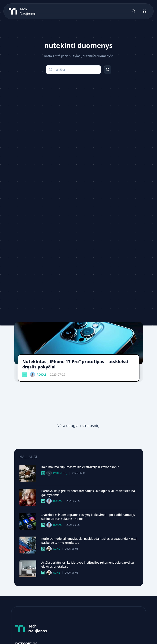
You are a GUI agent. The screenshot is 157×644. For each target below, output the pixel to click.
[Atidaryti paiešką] (134, 11)
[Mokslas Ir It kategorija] (43, 501)
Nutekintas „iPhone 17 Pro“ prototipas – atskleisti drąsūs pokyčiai (75, 364)
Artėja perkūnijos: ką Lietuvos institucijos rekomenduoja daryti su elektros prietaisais (88, 564)
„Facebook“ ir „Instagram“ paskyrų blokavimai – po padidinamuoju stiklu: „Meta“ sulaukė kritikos (88, 517)
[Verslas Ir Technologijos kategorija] (43, 525)
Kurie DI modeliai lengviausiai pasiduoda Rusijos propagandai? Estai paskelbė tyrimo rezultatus (89, 541)
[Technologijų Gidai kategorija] (43, 473)
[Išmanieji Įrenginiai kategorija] (25, 375)
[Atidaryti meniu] (145, 11)
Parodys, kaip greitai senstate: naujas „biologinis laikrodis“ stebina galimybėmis (88, 493)
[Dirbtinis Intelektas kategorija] (43, 549)
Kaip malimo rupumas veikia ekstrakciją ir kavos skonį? (80, 467)
